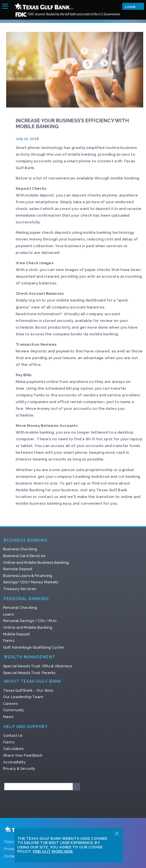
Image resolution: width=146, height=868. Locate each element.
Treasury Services (20, 589)
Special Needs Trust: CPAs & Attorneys (37, 666)
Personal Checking (20, 608)
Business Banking (26, 540)
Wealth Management (29, 657)
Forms (9, 641)
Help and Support (26, 727)
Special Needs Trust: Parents (29, 673)
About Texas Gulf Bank (32, 681)
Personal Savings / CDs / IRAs (30, 621)
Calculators (13, 749)
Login (133, 6)
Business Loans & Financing (28, 576)
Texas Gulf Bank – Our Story (28, 690)
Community (13, 710)
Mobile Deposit (16, 634)
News (8, 717)
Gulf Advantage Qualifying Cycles (34, 647)
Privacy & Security (19, 768)
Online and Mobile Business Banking (36, 562)
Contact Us (13, 735)
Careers (10, 704)
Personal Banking (26, 599)
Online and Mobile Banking (28, 627)
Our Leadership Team (23, 697)
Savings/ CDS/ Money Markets (31, 582)
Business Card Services (24, 556)
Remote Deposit (18, 569)
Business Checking (20, 549)
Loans (8, 614)
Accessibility (14, 762)
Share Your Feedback (23, 755)
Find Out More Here (53, 851)
